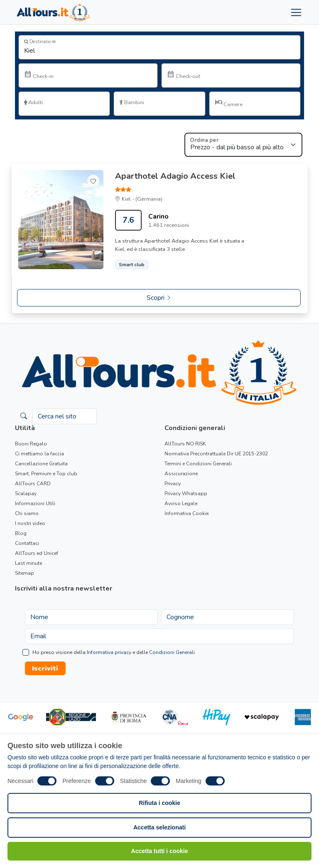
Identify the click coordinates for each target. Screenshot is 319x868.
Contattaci (27, 543)
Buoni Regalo (31, 444)
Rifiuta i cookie (159, 803)
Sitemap (25, 573)
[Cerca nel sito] (65, 416)
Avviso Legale (181, 503)
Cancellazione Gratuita (41, 464)
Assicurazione (181, 474)
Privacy (173, 484)
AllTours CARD (33, 484)
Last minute (28, 563)
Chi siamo (27, 513)
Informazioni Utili (35, 503)
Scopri (159, 298)
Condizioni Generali (172, 652)
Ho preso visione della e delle (114, 652)
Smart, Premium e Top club (46, 474)
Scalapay (26, 494)
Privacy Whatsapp (186, 494)
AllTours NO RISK (185, 444)
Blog (21, 533)
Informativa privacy (109, 652)
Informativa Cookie (186, 513)
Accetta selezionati (159, 827)
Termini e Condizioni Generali (198, 464)
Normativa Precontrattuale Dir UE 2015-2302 (216, 454)
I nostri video (30, 523)
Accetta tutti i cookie (160, 851)
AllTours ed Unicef (37, 553)
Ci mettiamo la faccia (39, 454)
